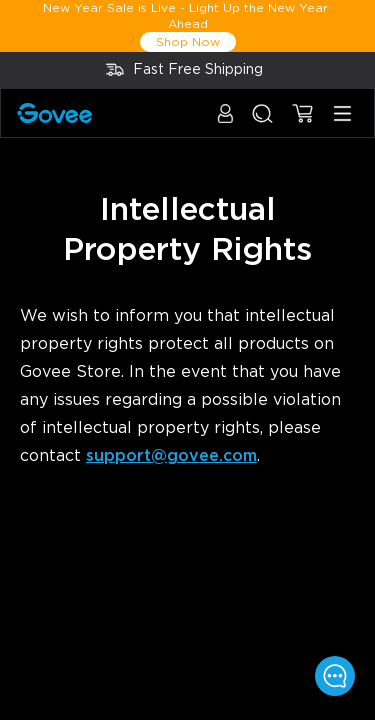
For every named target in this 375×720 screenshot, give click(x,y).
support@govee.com (171, 456)
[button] (225, 123)
